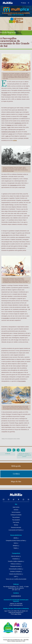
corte (19, 372)
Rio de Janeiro (22, 381)
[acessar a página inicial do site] (8, 3)
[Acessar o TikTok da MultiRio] (14, 499)
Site (16, 504)
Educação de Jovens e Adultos (14, 439)
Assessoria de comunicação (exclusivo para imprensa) (16, 600)
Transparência (16, 553)
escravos (4, 127)
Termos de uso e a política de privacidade (16, 579)
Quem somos (16, 507)
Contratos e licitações (16, 571)
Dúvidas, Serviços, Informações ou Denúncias (16, 608)
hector (16, 543)
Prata (26, 246)
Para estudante (16, 520)
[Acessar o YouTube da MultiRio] (4, 499)
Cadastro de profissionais (16, 574)
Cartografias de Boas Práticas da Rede (16, 541)
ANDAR (16, 538)
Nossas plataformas (16, 535)
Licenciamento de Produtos (16, 530)
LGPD (16, 577)
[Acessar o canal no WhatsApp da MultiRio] (23, 499)
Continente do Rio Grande (8, 132)
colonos (10, 134)
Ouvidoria (16, 593)
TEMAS (16, 548)
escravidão (6, 318)
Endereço (16, 584)
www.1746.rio (18, 614)
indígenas (9, 125)
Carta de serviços (16, 556)
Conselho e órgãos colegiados (16, 561)
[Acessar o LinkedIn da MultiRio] (28, 499)
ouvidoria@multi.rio (16, 596)
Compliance (16, 559)
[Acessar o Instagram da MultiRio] (9, 499)
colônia (15, 140)
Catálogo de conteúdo (16, 515)
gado (9, 127)
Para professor (16, 517)
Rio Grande (4, 93)
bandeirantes (18, 123)
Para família (16, 522)
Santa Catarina (7, 95)
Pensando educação (16, 527)
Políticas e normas (16, 564)
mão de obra (5, 235)
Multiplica (16, 546)
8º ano (6, 439)
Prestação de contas (16, 566)
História (3, 439)
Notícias (16, 525)
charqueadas (13, 185)
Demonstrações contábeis (16, 569)
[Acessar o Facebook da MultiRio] (18, 499)
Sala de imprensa (16, 512)
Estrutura (16, 510)
